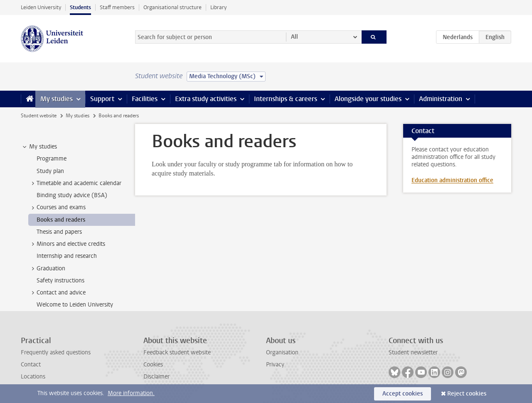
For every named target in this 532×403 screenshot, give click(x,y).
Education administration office (452, 180)
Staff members (117, 7)
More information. (131, 393)
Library (218, 7)
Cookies (153, 365)
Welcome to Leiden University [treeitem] (75, 305)
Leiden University (41, 7)
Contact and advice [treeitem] (57, 293)
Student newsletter (413, 352)
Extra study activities (206, 99)
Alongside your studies (368, 99)
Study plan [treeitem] (50, 171)
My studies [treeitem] (39, 147)
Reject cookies (467, 394)
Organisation (282, 352)
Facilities (145, 99)
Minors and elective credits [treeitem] (67, 244)
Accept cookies (403, 394)
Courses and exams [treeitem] (57, 208)
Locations (33, 377)
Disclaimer (156, 377)
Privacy (275, 365)
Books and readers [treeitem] (61, 220)
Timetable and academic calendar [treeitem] (75, 183)
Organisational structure (172, 7)
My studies (57, 99)
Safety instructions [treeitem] (60, 281)
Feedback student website (177, 352)
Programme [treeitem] (52, 159)
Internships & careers (286, 99)
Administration (441, 99)
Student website (39, 116)
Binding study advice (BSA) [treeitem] (72, 195)
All (294, 37)
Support (102, 99)
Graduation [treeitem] (47, 269)
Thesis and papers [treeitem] (59, 232)
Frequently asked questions (56, 352)
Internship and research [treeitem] (67, 256)
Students (80, 7)
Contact (31, 365)
